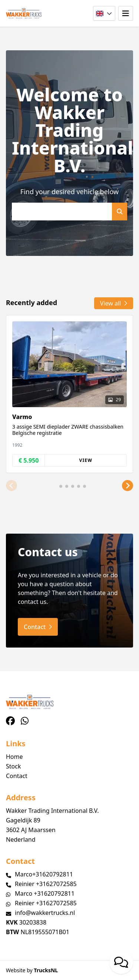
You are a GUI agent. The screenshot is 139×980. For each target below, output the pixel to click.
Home (14, 757)
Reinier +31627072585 (46, 884)
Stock (13, 766)
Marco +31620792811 (45, 893)
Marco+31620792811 (44, 874)
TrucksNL (46, 970)
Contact (17, 776)
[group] (69, 394)
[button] (11, 486)
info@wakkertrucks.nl (45, 913)
